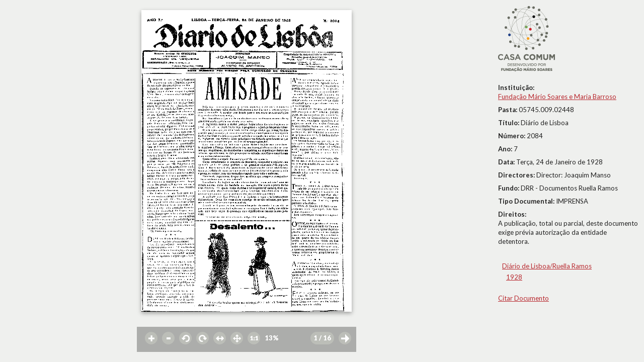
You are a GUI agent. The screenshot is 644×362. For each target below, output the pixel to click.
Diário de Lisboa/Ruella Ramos (547, 266)
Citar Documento (524, 298)
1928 (514, 277)
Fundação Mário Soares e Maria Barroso (557, 97)
